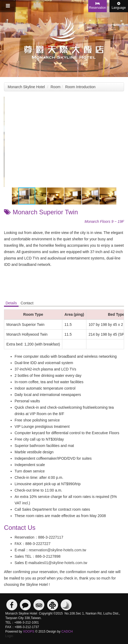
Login (9, 636)
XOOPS (29, 632)
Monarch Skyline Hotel (26, 87)
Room (56, 87)
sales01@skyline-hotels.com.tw (61, 563)
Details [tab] (11, 303)
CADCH (67, 632)
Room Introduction (80, 87)
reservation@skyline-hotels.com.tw (58, 550)
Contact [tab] (27, 303)
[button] (119, 101)
